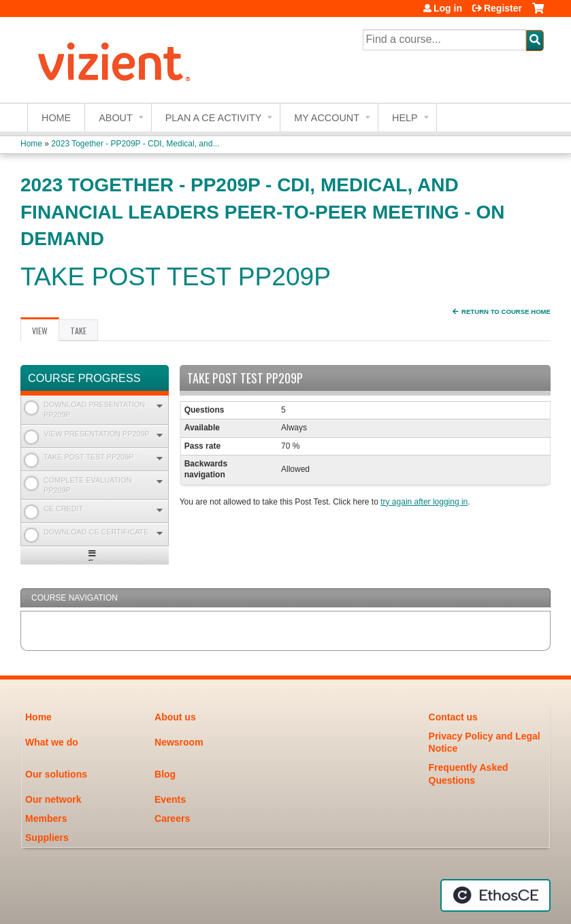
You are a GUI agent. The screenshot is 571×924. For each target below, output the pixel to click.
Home (56, 118)
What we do (52, 742)
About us (175, 717)
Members (46, 818)
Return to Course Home (506, 312)
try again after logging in (424, 502)
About (116, 118)
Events (170, 799)
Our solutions (56, 774)
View (46, 333)
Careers (172, 818)
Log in (448, 8)
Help (405, 118)
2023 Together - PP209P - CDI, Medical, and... (135, 144)
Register (503, 8)
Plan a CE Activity (214, 118)
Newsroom (179, 742)
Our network (53, 799)
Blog (165, 774)
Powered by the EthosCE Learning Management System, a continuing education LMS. (495, 895)
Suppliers (47, 838)
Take (78, 331)
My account (327, 118)
